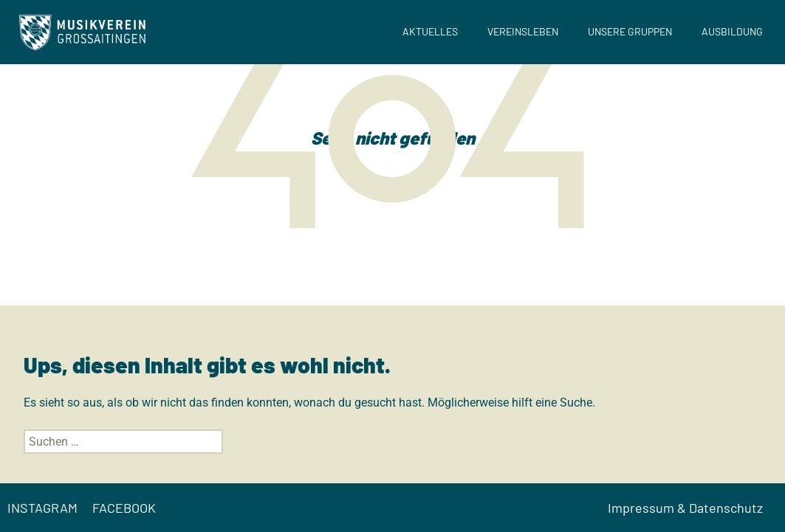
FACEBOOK (124, 508)
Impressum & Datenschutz (685, 508)
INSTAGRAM (42, 508)
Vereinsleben (523, 31)
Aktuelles (430, 31)
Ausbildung (732, 31)
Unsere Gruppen (630, 31)
